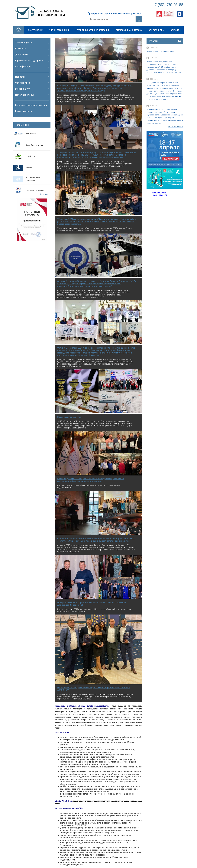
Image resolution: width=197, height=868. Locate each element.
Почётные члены (24, 95)
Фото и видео (23, 83)
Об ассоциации (35, 30)
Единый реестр (24, 111)
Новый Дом (31, 156)
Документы (22, 54)
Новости (20, 77)
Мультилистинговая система (31, 105)
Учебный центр (24, 42)
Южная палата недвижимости (159, 194)
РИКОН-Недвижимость (35, 190)
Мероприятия (23, 89)
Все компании (45, 194)
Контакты (176, 30)
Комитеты (21, 48)
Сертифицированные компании (93, 30)
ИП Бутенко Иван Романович (33, 179)
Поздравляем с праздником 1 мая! (161, 51)
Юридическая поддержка (29, 60)
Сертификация (23, 66)
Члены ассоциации (59, 30)
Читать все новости (175, 127)
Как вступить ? (156, 30)
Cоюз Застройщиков (34, 145)
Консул (29, 168)
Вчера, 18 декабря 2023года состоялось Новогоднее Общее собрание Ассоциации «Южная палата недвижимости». (91, 480)
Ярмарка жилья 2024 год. (69, 417)
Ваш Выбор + (31, 134)
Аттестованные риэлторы (129, 30)
